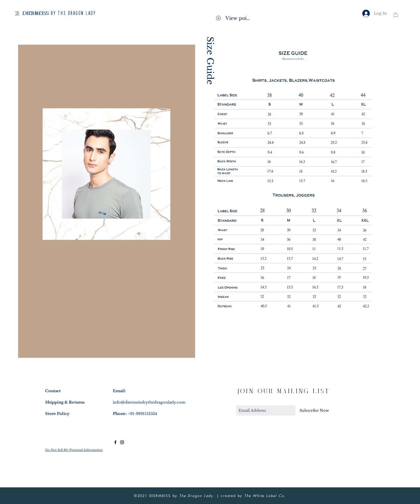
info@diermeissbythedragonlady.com (149, 402)
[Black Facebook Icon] (115, 442)
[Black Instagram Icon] (122, 442)
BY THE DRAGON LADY (73, 13)
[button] (17, 13)
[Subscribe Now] (314, 410)
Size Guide (210, 61)
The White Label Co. (265, 496)
